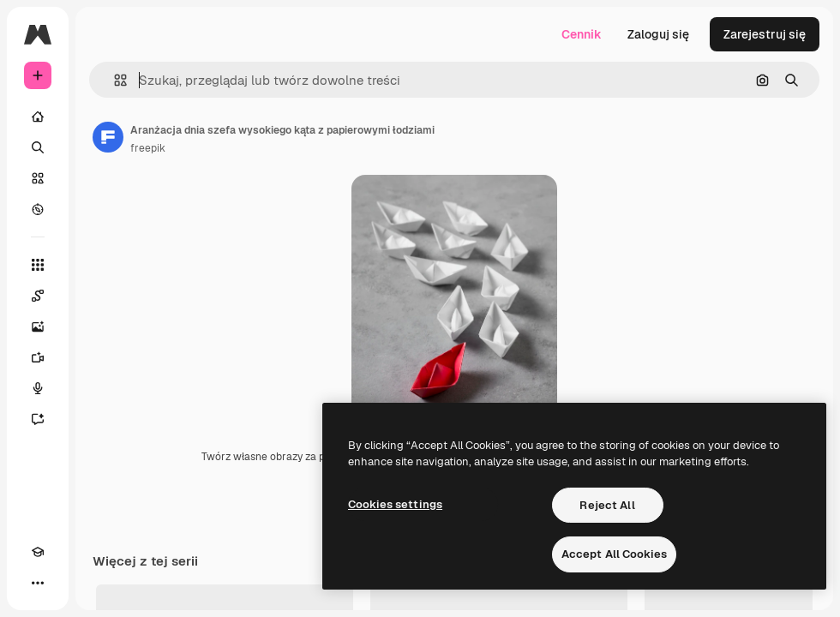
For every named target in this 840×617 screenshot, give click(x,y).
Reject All (607, 505)
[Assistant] (38, 419)
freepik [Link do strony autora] (148, 148)
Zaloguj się (658, 34)
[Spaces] (38, 296)
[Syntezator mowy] (38, 388)
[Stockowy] (38, 178)
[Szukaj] (38, 147)
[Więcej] (38, 583)
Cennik (582, 34)
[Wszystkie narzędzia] (38, 265)
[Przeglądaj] (38, 209)
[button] (114, 80)
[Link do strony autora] (108, 137)
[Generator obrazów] (38, 326)
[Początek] (38, 117)
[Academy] (38, 552)
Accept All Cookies (614, 554)
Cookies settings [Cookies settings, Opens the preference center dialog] (395, 504)
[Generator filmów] (38, 357)
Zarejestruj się (765, 34)
